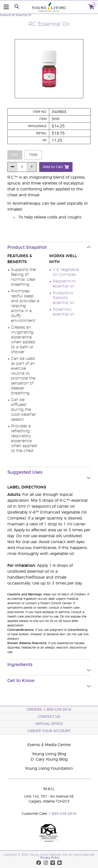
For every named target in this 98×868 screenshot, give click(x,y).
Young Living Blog (49, 754)
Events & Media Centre (49, 745)
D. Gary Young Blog (49, 759)
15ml (33, 155)
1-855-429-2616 (62, 814)
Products (6, 15)
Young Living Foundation (49, 768)
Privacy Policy (50, 858)
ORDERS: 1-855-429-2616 (49, 710)
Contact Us (49, 717)
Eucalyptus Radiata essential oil (63, 298)
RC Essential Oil (22, 15)
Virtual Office (49, 724)
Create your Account (49, 731)
